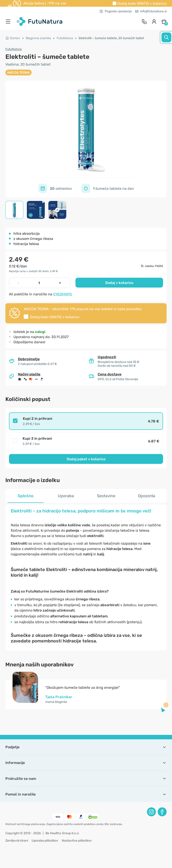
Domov (13, 38)
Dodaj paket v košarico (86, 459)
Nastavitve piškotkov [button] (77, 841)
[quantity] (39, 283)
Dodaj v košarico (119, 283)
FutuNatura (65, 38)
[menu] (9, 21)
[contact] (144, 21)
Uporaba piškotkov (45, 841)
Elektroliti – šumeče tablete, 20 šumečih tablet (111, 38)
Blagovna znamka (38, 38)
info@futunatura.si (151, 11)
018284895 (63, 294)
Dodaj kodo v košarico (142, 3)
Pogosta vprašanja (116, 11)
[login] (154, 21)
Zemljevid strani (17, 841)
